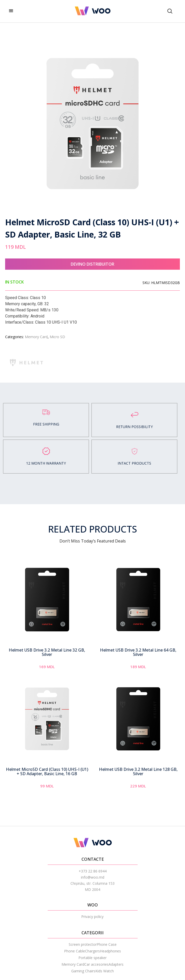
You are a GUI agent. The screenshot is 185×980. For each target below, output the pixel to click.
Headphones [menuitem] (110, 951)
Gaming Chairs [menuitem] (83, 971)
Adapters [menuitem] (116, 964)
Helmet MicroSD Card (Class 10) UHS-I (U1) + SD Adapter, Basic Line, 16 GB (47, 772)
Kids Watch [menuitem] (105, 971)
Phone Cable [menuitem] (75, 951)
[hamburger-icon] (11, 11)
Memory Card (36, 337)
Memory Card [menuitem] (73, 964)
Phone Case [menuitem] (107, 944)
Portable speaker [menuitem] (92, 958)
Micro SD (57, 337)
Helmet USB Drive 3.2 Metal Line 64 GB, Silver (138, 652)
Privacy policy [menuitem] (92, 917)
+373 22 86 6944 (93, 871)
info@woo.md (93, 877)
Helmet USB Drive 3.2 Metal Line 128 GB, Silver (138, 772)
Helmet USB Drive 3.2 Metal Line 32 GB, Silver (47, 652)
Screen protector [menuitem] (83, 944)
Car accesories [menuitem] (96, 964)
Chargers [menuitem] (92, 951)
